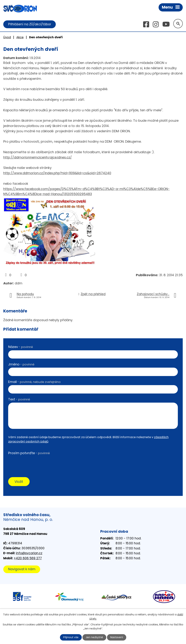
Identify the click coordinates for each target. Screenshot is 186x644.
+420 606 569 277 (28, 558)
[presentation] (36, 464)
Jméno (21, 364)
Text (19, 399)
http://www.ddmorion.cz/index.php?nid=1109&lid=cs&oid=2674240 (57, 173)
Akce (20, 37)
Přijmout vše (71, 637)
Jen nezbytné (95, 637)
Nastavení (117, 637)
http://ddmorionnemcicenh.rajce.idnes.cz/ (38, 157)
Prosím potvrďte (29, 453)
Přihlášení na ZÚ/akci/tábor (30, 24)
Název (21, 347)
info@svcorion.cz (29, 553)
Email (34, 382)
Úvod (7, 37)
